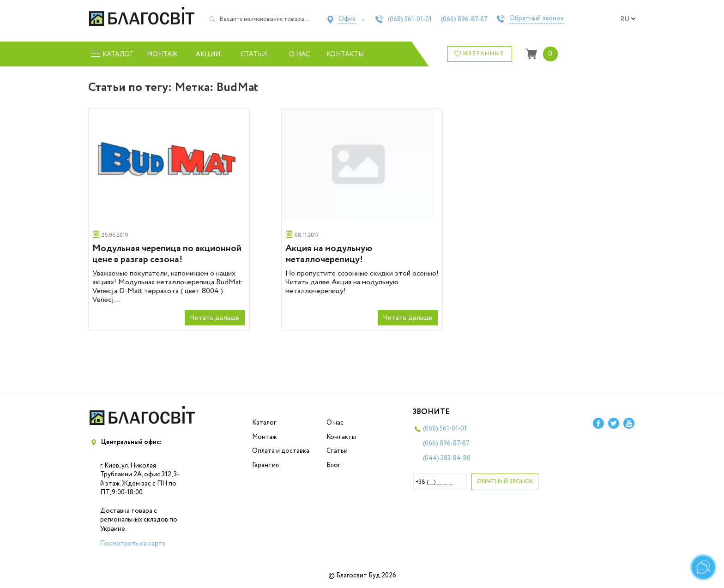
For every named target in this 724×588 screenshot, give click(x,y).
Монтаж (162, 54)
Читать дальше (215, 318)
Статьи (254, 54)
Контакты (345, 54)
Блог (333, 465)
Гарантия (265, 465)
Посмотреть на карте (133, 544)
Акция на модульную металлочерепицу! (329, 254)
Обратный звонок (537, 19)
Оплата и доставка (281, 451)
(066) (464, 19)
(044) (447, 458)
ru (628, 19)
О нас (299, 54)
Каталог (264, 423)
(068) (410, 19)
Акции (208, 54)
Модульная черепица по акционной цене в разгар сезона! (167, 254)
